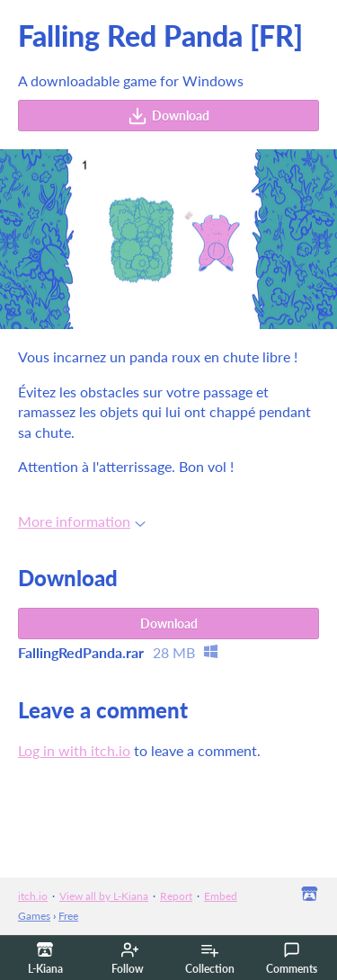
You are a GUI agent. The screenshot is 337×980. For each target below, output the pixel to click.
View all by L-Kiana (104, 896)
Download (168, 116)
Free (68, 916)
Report (176, 896)
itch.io (33, 896)
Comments (292, 958)
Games (34, 916)
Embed (221, 896)
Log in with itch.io (74, 750)
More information (82, 521)
